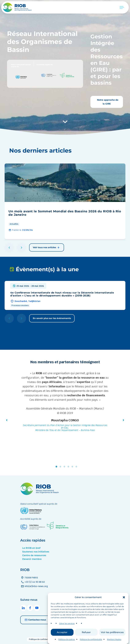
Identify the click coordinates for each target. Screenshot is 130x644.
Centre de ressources (34, 555)
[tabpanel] (65, 402)
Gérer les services (67, 633)
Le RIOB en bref (31, 548)
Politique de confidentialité (41, 639)
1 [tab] (57, 467)
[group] (65, 201)
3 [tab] (65, 467)
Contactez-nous (35, 620)
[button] (124, 607)
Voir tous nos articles (47, 248)
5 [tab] (73, 467)
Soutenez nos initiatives (36, 552)
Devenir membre (32, 559)
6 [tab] (77, 467)
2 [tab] (61, 467)
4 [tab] (69, 467)
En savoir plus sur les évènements (52, 318)
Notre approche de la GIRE (107, 102)
